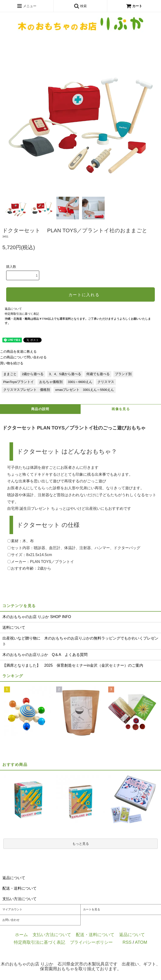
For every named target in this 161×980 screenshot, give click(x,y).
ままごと (10, 374)
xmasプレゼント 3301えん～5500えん (85, 390)
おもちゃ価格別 (51, 382)
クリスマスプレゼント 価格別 (27, 390)
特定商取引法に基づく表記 (22, 314)
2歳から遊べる (33, 374)
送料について (14, 627)
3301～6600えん (80, 382)
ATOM (141, 942)
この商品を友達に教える (18, 352)
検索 (80, 6)
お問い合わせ (11, 920)
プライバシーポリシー (91, 942)
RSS (127, 942)
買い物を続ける (12, 363)
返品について (13, 309)
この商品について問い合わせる (23, 357)
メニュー (27, 6)
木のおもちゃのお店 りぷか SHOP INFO (37, 617)
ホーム (21, 935)
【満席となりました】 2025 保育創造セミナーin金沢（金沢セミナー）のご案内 (73, 665)
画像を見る (121, 409)
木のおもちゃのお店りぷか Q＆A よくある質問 (45, 655)
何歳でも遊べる (98, 374)
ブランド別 (123, 374)
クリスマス (106, 382)
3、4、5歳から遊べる (65, 374)
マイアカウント (12, 909)
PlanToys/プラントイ (19, 382)
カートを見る (92, 909)
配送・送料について (95, 935)
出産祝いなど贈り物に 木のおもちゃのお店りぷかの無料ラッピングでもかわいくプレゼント (80, 641)
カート (134, 6)
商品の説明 (40, 409)
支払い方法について (52, 935)
